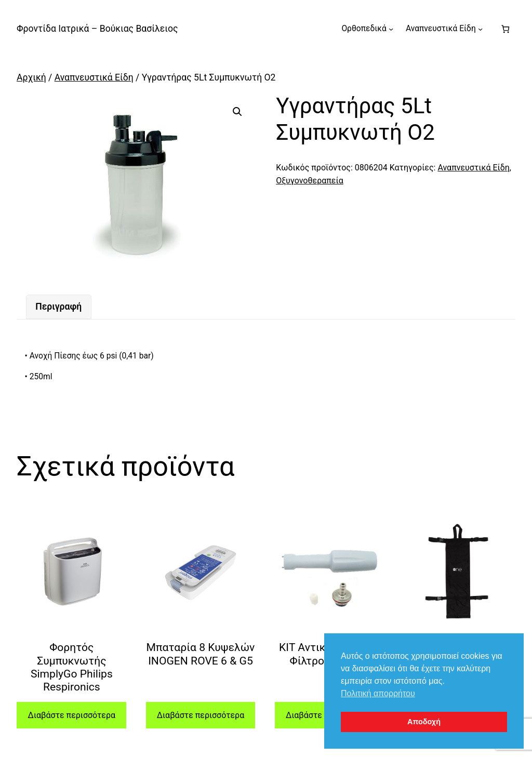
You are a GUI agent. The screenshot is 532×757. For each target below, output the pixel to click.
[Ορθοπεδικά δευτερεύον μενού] (391, 29)
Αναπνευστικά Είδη (94, 77)
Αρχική (31, 77)
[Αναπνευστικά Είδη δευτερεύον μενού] (480, 29)
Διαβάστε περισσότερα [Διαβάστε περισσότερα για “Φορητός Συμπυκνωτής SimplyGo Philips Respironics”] (72, 715)
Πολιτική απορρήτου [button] (378, 693)
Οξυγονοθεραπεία (310, 181)
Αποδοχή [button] (424, 722)
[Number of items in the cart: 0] (505, 29)
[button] (237, 112)
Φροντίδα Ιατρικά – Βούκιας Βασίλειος (97, 29)
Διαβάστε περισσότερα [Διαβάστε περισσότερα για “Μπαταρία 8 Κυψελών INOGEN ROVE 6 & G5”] (201, 715)
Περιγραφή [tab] (58, 307)
